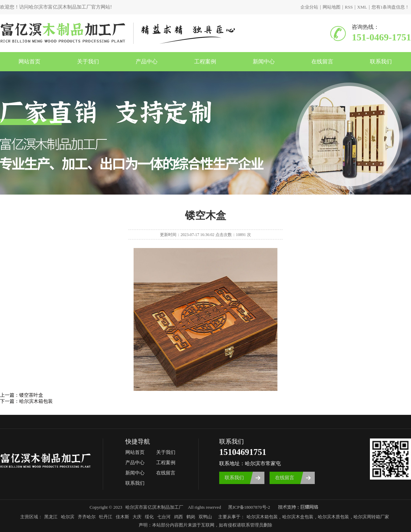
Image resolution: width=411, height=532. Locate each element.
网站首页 (29, 61)
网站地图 (332, 7)
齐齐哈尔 (87, 517)
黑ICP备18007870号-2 (249, 507)
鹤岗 (191, 517)
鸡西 (178, 517)
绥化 (149, 517)
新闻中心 (264, 61)
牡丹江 (106, 517)
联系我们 (381, 61)
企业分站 (309, 7)
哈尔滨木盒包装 (298, 517)
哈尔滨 (68, 517)
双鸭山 (205, 517)
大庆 (137, 517)
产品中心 (147, 61)
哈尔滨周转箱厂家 (371, 517)
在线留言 (322, 61)
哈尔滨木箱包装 (36, 401)
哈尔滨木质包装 (333, 517)
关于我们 (88, 61)
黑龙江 (51, 517)
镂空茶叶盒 (31, 395)
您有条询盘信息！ (391, 7)
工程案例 (205, 61)
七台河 (164, 517)
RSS (349, 7)
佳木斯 (122, 517)
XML (362, 7)
